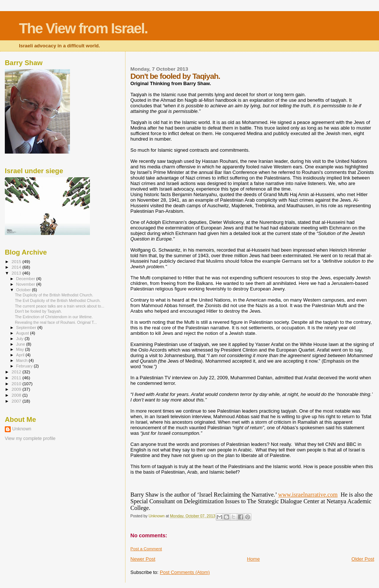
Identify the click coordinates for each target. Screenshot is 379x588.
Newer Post (143, 559)
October (24, 290)
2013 (17, 273)
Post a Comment (146, 549)
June (21, 344)
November (26, 284)
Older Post (363, 559)
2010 (17, 384)
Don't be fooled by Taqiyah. (38, 311)
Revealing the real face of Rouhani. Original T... (56, 322)
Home (253, 559)
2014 (17, 267)
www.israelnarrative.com (308, 495)
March (23, 360)
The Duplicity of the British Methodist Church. (54, 295)
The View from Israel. (83, 28)
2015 (17, 261)
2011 (17, 378)
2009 (17, 389)
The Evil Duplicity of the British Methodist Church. (58, 300)
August (23, 333)
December (26, 279)
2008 (17, 395)
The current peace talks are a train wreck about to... (60, 306)
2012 (17, 372)
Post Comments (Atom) (185, 572)
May (21, 349)
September (27, 327)
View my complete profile (30, 439)
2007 (17, 401)
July (21, 339)
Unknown (22, 429)
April (21, 355)
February (25, 366)
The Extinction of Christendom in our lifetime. (54, 317)
